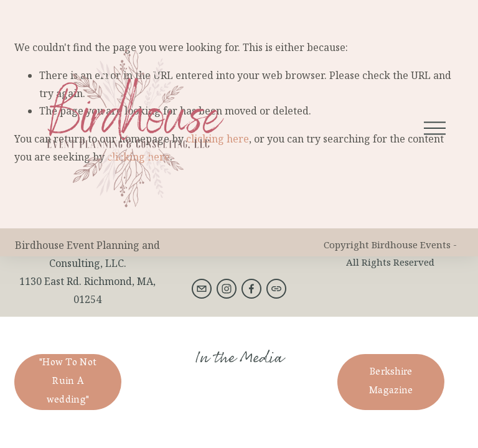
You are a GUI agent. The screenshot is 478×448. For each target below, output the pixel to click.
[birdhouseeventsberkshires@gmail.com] (202, 289)
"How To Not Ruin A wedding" (68, 382)
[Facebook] (251, 289)
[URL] (276, 289)
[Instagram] (227, 289)
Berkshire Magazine (391, 382)
